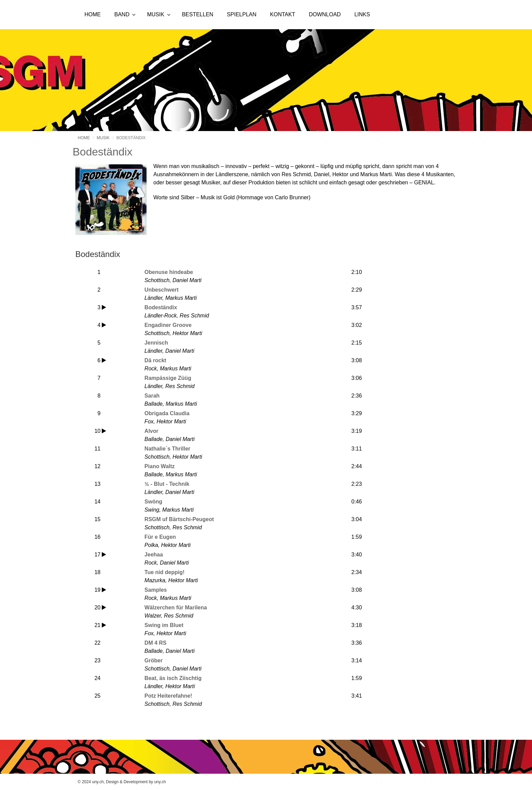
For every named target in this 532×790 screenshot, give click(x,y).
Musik (156, 14)
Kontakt (283, 14)
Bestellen (197, 14)
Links (362, 14)
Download (325, 14)
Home (93, 14)
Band (122, 14)
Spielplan (242, 14)
